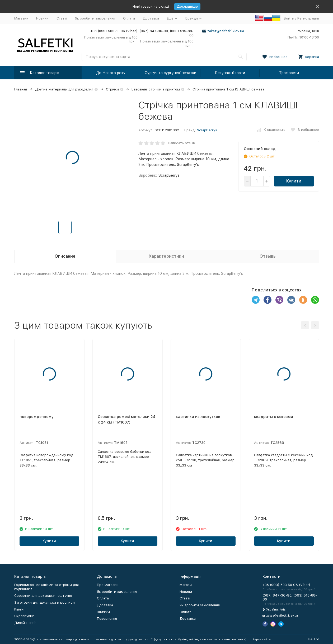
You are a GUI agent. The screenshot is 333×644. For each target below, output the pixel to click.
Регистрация (308, 18)
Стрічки (112, 89)
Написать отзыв (181, 143)
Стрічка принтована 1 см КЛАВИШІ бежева (228, 89)
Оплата (129, 18)
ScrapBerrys (207, 130)
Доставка (151, 18)
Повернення (107, 619)
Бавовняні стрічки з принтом (156, 89)
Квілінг (20, 609)
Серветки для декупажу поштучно (43, 596)
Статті (62, 18)
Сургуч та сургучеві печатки (170, 73)
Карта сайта (262, 639)
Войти (289, 18)
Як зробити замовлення (95, 18)
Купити (294, 181)
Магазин (21, 18)
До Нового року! (111, 73)
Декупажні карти (230, 73)
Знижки (103, 612)
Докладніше (187, 6)
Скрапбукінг (24, 616)
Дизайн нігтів (25, 623)
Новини (42, 18)
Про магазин (108, 585)
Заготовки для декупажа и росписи (44, 602)
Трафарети (289, 73)
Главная (21, 89)
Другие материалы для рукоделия (64, 89)
